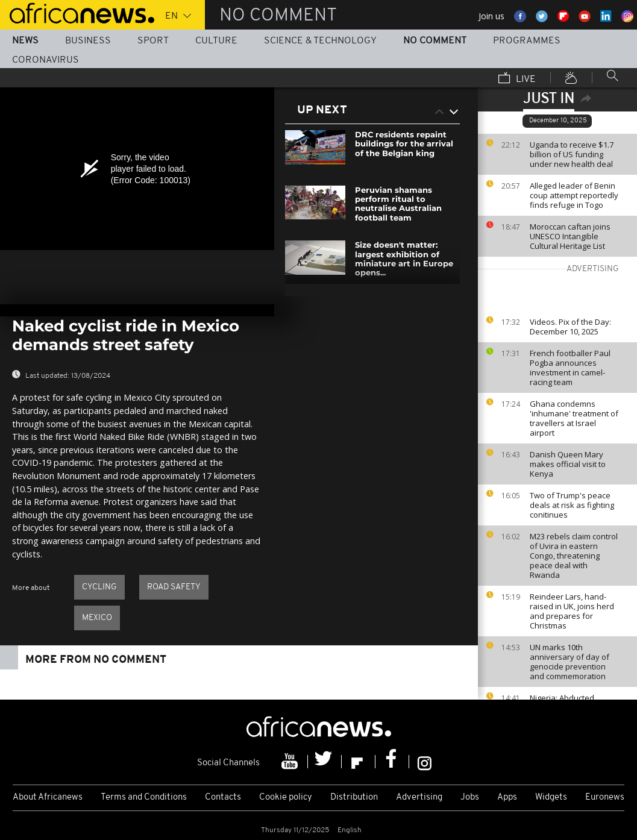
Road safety (174, 587)
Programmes (527, 41)
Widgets (551, 798)
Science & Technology (320, 41)
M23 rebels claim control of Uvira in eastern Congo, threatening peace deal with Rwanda (574, 556)
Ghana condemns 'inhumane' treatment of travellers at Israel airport (574, 418)
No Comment (435, 41)
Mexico (97, 618)
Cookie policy (286, 798)
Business (88, 41)
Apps (507, 798)
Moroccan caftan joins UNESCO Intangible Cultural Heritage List (570, 236)
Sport (153, 41)
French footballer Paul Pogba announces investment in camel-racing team (570, 368)
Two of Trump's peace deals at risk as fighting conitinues (572, 505)
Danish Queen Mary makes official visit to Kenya (568, 464)
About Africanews (48, 798)
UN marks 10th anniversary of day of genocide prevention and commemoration (570, 662)
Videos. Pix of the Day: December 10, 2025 (570, 327)
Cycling (99, 587)
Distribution (354, 798)
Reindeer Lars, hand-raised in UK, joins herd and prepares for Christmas (572, 611)
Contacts (223, 798)
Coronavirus (45, 60)
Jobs (470, 798)
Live (517, 79)
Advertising (419, 798)
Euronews (605, 798)
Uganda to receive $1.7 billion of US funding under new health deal (572, 154)
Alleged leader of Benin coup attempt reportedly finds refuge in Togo (574, 195)
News (25, 41)
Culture (216, 41)
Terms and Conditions (144, 798)
